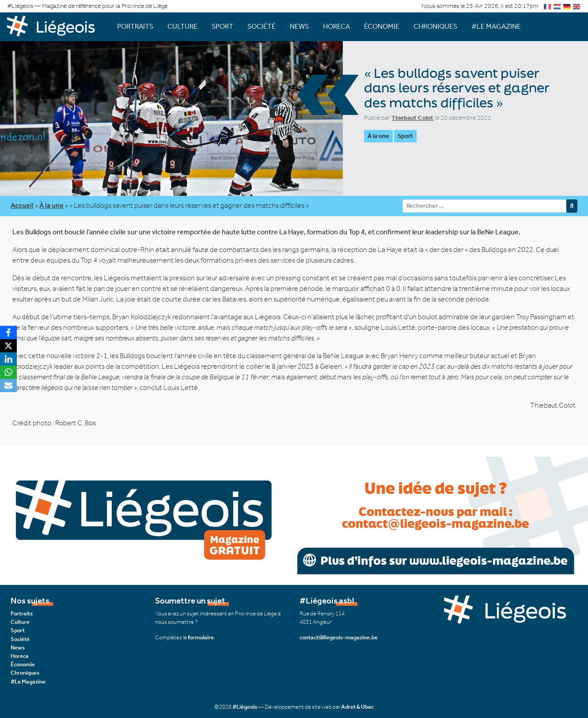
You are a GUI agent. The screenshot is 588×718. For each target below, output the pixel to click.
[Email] (8, 386)
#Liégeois (245, 707)
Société (262, 26)
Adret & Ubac (357, 707)
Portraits (135, 26)
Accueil (22, 205)
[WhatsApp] (8, 372)
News (299, 26)
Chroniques (435, 26)
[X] (8, 346)
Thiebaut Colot (412, 118)
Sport (222, 26)
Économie (382, 26)
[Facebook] (8, 332)
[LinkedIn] (8, 359)
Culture (182, 26)
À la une (378, 136)
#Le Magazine (496, 26)
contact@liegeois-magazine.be (339, 637)
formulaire (201, 637)
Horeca (336, 26)
